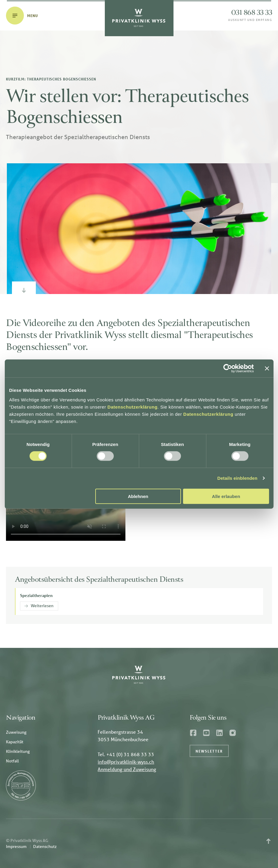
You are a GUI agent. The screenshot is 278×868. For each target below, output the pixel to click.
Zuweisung (16, 732)
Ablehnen (138, 496)
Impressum (16, 846)
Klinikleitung (18, 751)
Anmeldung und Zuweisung (127, 769)
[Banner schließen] (267, 368)
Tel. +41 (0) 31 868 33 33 (126, 754)
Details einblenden (237, 478)
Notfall (12, 761)
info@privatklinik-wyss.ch (126, 762)
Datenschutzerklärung (133, 407)
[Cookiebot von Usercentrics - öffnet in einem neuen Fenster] (228, 368)
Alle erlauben (226, 496)
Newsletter (209, 751)
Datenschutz (45, 846)
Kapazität (15, 742)
